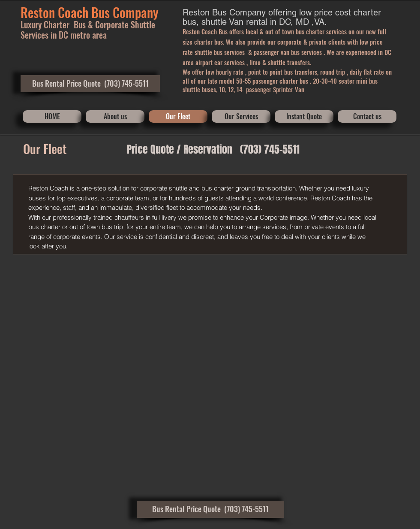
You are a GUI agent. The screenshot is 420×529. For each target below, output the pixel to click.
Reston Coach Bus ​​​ (67, 12)
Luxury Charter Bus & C (60, 24)
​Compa (130, 12)
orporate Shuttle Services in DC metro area (88, 30)
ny (153, 12)
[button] (90, 84)
